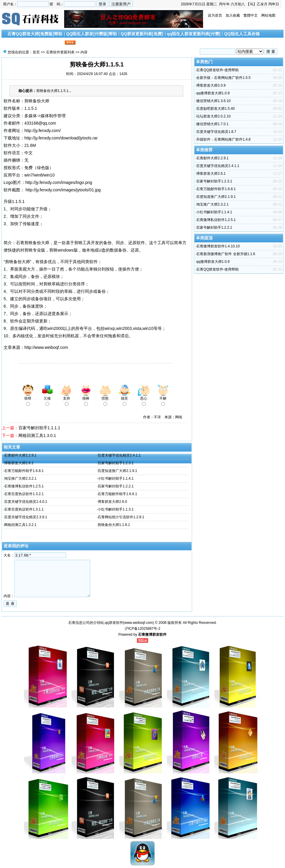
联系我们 (55, 43)
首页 (36, 52)
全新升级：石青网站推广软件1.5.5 (223, 78)
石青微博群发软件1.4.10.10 (218, 246)
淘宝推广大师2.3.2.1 (20, 478)
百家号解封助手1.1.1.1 (39, 428)
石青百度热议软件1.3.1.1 (24, 509)
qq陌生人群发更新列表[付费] (194, 34)
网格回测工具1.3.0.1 (37, 435)
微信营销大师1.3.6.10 (213, 101)
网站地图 (268, 15)
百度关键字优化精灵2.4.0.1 (26, 502)
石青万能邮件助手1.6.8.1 (24, 471)
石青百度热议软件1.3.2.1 (24, 494)
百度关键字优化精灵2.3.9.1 (26, 517)
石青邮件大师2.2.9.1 (20, 455)
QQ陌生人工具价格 (242, 34)
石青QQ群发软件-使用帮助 (217, 70)
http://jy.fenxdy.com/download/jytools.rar (61, 138)
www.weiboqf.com (139, 623)
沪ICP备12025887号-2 (142, 629)
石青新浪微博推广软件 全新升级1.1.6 (226, 254)
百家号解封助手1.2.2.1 (116, 486)
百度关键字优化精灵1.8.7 (216, 132)
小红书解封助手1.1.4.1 (116, 478)
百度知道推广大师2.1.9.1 (117, 471)
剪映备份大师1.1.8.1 (114, 525)
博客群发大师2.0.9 (211, 85)
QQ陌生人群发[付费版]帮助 (92, 34)
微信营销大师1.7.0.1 (212, 124)
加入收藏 (233, 15)
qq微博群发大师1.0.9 (213, 93)
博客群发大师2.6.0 (112, 502)
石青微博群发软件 (152, 635)
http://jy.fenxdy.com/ (42, 131)
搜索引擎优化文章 (26, 43)
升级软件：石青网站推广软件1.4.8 (223, 139)
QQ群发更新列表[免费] (142, 34)
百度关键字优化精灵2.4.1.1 (119, 455)
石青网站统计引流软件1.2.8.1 (121, 517)
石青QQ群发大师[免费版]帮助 (35, 34)
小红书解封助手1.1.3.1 (116, 509)
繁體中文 (251, 15)
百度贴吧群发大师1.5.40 (215, 109)
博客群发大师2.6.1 (19, 463)
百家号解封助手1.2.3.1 (116, 463)
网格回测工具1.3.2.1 (20, 525)
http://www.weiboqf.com (46, 347)
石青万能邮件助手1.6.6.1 (117, 494)
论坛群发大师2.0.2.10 (213, 116)
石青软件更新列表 (60, 52)
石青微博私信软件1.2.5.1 (24, 486)
